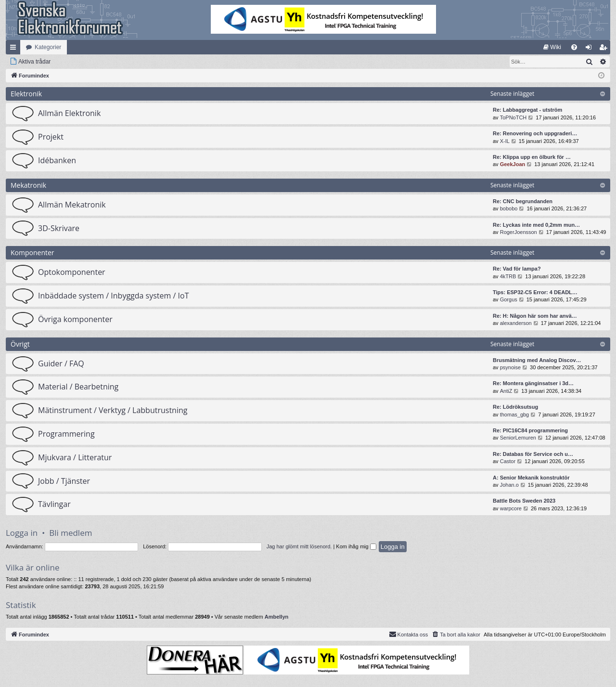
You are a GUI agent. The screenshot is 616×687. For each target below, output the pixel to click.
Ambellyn (277, 617)
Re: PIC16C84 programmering (530, 430)
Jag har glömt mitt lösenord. (299, 546)
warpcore (511, 508)
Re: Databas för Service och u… (533, 454)
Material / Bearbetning (78, 387)
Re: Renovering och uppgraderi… (535, 133)
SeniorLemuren (518, 438)
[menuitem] (552, 47)
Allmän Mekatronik (72, 205)
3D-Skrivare (59, 228)
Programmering (66, 434)
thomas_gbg (515, 415)
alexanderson (516, 323)
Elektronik (26, 94)
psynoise (510, 367)
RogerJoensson (519, 232)
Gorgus (509, 299)
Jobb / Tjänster (64, 481)
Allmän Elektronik (69, 113)
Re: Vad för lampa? (517, 269)
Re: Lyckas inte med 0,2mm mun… (536, 225)
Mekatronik (28, 185)
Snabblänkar (15, 49)
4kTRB (508, 276)
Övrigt (20, 344)
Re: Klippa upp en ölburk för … (532, 157)
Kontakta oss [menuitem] (409, 634)
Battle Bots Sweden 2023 (524, 501)
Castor (508, 461)
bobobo (509, 208)
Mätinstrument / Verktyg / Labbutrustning (113, 410)
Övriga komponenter (75, 319)
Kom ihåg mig (356, 546)
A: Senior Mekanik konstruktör (531, 478)
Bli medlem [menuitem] (605, 49)
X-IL (505, 141)
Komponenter (32, 253)
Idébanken (57, 160)
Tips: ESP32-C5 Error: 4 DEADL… (535, 292)
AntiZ (506, 391)
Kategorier (48, 47)
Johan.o (509, 485)
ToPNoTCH (513, 117)
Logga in (22, 533)
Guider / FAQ (61, 363)
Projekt (51, 137)
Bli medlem (71, 533)
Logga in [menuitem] (591, 49)
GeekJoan (513, 164)
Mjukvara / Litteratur (75, 457)
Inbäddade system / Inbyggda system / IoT (113, 296)
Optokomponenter (72, 272)
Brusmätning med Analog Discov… (537, 360)
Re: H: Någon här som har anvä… (535, 316)
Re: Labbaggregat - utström (527, 110)
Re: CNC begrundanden (523, 201)
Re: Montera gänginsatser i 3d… (533, 383)
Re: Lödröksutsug (515, 407)
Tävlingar (54, 504)
